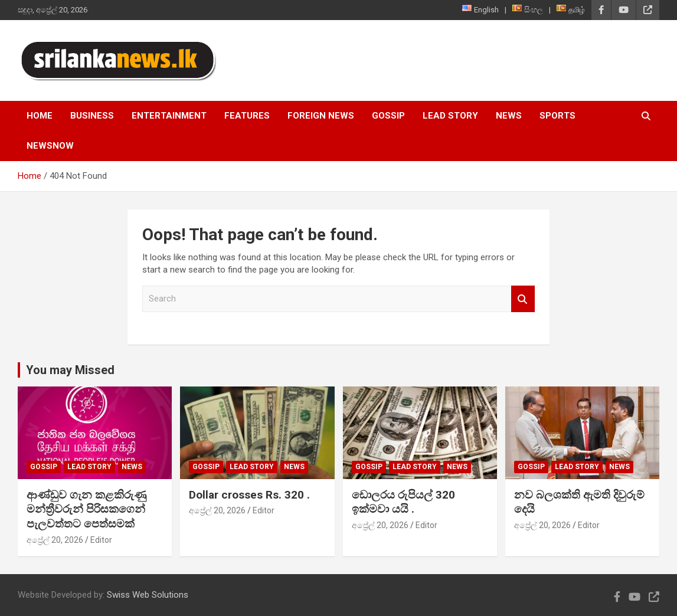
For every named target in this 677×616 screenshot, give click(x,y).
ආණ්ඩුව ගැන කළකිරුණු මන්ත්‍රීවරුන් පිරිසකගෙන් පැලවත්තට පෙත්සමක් (86, 509)
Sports (557, 116)
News (509, 116)
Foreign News (321, 116)
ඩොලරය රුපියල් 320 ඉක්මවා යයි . (403, 502)
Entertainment (169, 116)
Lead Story (450, 116)
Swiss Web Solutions (148, 595)
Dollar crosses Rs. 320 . (249, 495)
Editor (101, 540)
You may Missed (70, 370)
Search (523, 299)
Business (92, 116)
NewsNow (50, 146)
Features (247, 116)
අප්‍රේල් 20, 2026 (55, 540)
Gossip (388, 116)
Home (40, 116)
